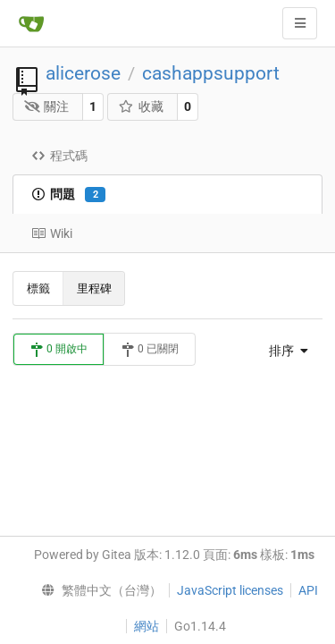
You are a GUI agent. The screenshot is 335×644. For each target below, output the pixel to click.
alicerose (83, 73)
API (308, 590)
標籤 (38, 288)
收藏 (141, 106)
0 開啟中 (59, 350)
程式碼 (59, 156)
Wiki (52, 233)
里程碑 (94, 288)
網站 (147, 626)
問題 (68, 195)
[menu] (284, 351)
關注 (47, 106)
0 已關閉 (150, 350)
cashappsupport (211, 73)
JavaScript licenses (230, 590)
